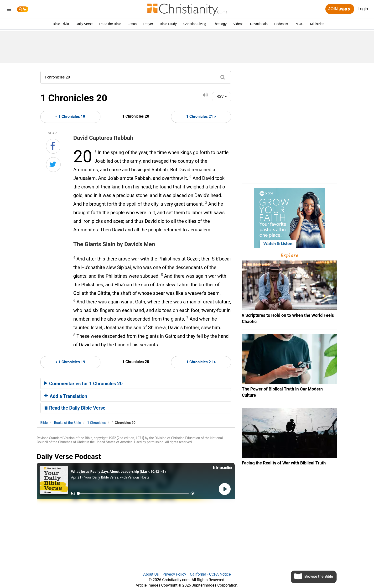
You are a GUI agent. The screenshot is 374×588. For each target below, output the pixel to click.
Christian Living (195, 24)
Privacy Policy (174, 574)
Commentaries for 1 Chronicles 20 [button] (83, 384)
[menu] (9, 10)
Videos (238, 24)
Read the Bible (110, 24)
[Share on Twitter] (53, 165)
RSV (222, 96)
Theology (220, 24)
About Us (151, 574)
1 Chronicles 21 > (201, 117)
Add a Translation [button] (66, 396)
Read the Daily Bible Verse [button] (75, 408)
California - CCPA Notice (210, 574)
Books (68, 423)
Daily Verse (84, 24)
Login (363, 9)
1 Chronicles (96, 423)
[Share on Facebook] (53, 146)
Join (340, 9)
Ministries (317, 24)
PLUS (299, 24)
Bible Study (168, 24)
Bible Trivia (61, 24)
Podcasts (281, 24)
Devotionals (259, 24)
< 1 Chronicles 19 (70, 117)
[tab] (136, 383)
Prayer (148, 24)
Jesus (132, 24)
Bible (44, 423)
